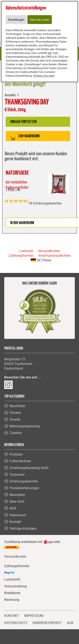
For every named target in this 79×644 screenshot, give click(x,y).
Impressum (18, 515)
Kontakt (15, 522)
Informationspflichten (55, 255)
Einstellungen (16, 20)
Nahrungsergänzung (25, 426)
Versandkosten (49, 251)
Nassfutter (17, 406)
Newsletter (17, 495)
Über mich (17, 501)
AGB (13, 508)
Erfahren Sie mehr (44, 76)
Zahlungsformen (21, 255)
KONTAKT (12, 615)
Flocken (15, 413)
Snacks (15, 419)
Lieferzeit (26, 251)
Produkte (16, 454)
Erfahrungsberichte (24, 481)
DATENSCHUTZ (16, 622)
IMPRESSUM (34, 615)
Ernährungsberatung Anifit (29, 468)
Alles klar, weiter (40, 20)
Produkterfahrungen (24, 488)
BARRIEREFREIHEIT (47, 622)
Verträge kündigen (23, 528)
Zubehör (16, 433)
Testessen (17, 474)
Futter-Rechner (20, 461)
